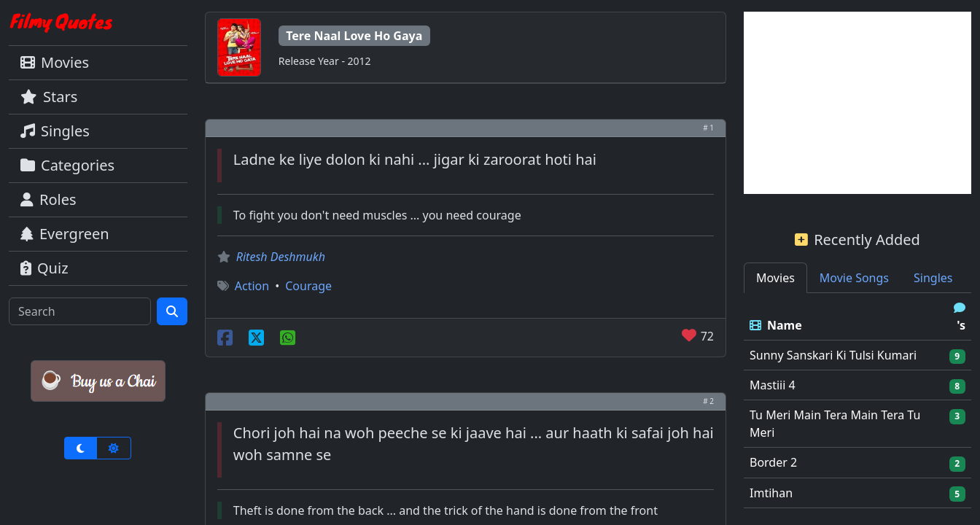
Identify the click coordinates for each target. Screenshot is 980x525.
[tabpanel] (857, 401)
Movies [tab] (775, 278)
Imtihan (771, 493)
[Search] (80, 311)
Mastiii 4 (773, 385)
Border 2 (773, 462)
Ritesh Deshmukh (281, 257)
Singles (55, 131)
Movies (55, 62)
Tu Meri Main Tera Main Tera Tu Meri (835, 424)
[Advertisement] (857, 103)
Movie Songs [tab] (854, 278)
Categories (67, 165)
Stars (49, 97)
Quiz (44, 268)
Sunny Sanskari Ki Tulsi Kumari (833, 355)
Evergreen (65, 234)
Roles (48, 199)
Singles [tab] (933, 278)
